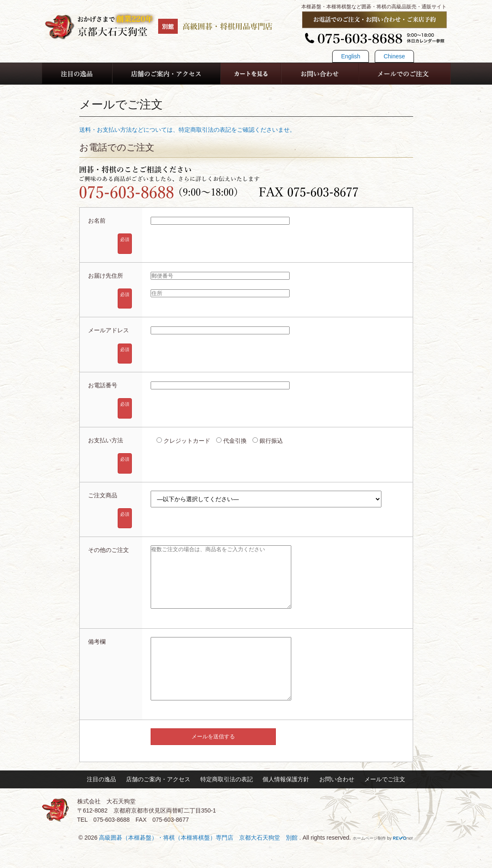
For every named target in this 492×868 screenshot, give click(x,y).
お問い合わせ (337, 804)
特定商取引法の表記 (227, 804)
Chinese (394, 56)
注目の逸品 (101, 804)
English (351, 56)
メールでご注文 (385, 804)
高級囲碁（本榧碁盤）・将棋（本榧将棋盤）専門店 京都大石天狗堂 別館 (199, 863)
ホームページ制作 (369, 863)
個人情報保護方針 (286, 804)
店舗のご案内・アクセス (158, 804)
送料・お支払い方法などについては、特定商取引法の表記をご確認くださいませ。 (187, 130)
